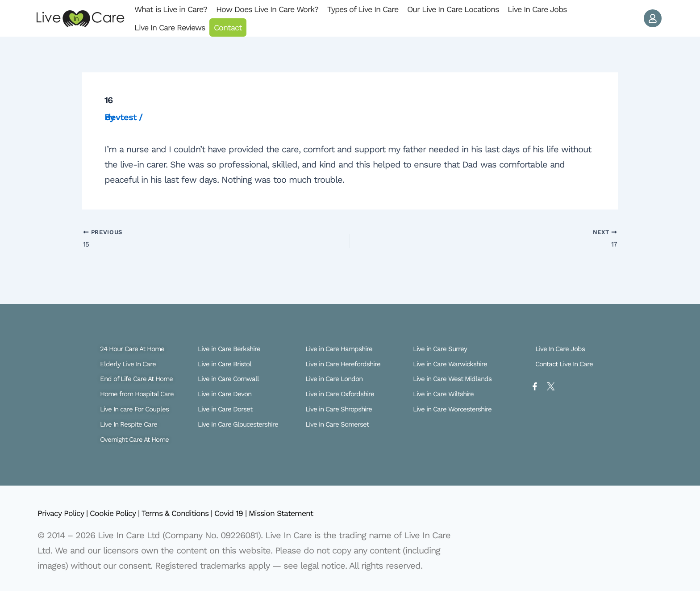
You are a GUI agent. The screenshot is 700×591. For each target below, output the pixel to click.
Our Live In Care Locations (453, 9)
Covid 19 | (259, 513)
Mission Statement (316, 513)
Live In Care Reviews (170, 27)
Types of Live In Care (363, 9)
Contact (228, 27)
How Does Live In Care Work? (267, 9)
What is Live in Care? (171, 9)
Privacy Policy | (67, 513)
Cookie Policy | (126, 513)
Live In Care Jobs (537, 9)
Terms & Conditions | (197, 513)
